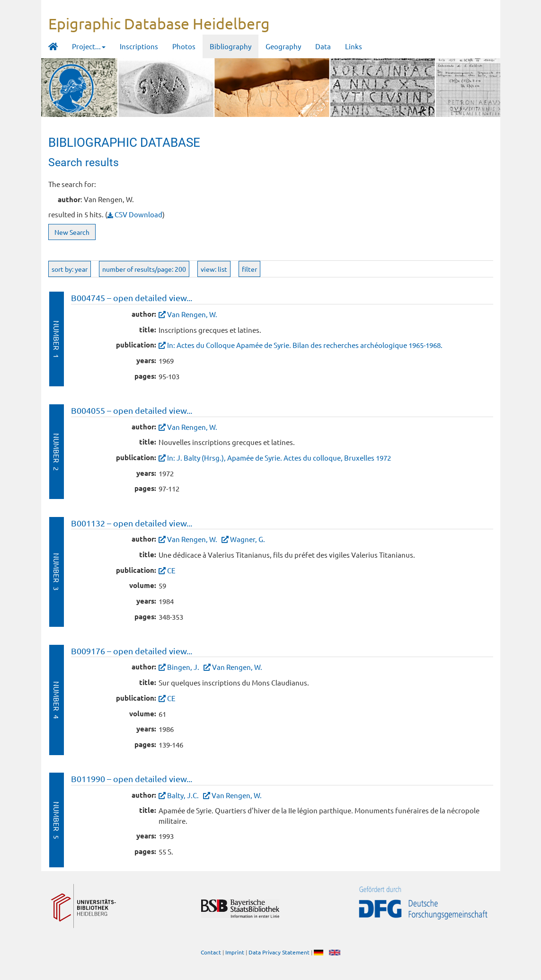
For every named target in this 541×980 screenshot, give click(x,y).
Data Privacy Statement (279, 952)
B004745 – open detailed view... (132, 298)
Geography (283, 46)
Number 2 (57, 452)
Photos (184, 46)
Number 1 (57, 339)
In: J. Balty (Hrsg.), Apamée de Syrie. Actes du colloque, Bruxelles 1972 (279, 458)
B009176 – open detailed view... (132, 651)
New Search (72, 232)
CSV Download (135, 214)
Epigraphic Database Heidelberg (159, 23)
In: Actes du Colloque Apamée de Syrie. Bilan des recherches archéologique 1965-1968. (305, 345)
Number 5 (57, 820)
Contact (211, 952)
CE (171, 570)
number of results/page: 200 (144, 269)
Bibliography (231, 46)
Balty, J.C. (183, 795)
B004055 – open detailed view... (132, 410)
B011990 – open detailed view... (132, 779)
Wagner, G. (248, 539)
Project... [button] (89, 46)
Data (323, 46)
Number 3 (57, 572)
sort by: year (70, 269)
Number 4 (57, 700)
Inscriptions (139, 46)
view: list (214, 269)
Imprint (235, 952)
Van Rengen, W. (192, 314)
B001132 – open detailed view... (132, 523)
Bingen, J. (183, 667)
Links (354, 46)
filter (249, 269)
